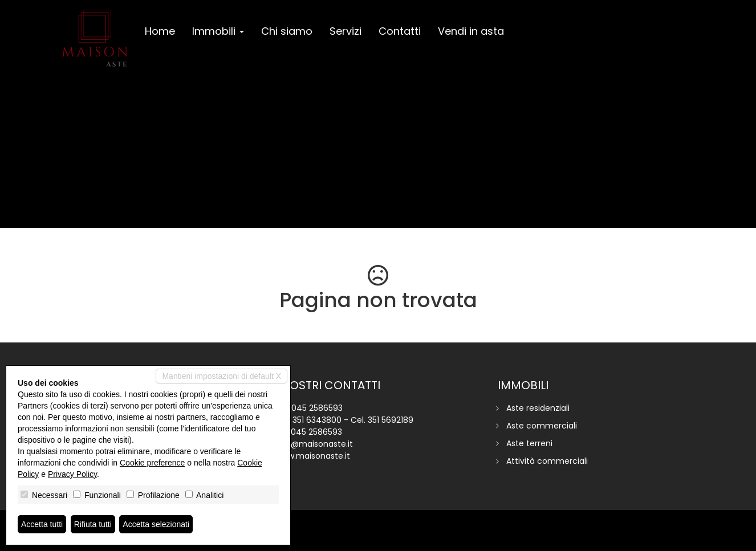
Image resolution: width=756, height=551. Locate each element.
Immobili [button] (218, 31)
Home (160, 31)
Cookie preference (152, 463)
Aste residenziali (538, 408)
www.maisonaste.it (313, 456)
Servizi (346, 31)
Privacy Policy (72, 474)
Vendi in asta (471, 31)
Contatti (400, 31)
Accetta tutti (42, 524)
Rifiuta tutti (93, 524)
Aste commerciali (542, 426)
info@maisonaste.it (314, 444)
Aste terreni (529, 443)
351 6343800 (317, 420)
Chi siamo (287, 31)
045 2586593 (317, 408)
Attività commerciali (547, 461)
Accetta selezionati (156, 524)
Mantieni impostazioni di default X (221, 376)
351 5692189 (391, 420)
